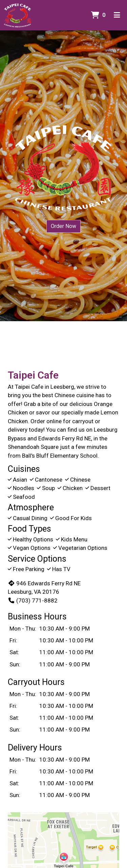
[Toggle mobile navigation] (117, 15)
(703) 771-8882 (33, 601)
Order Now (63, 226)
